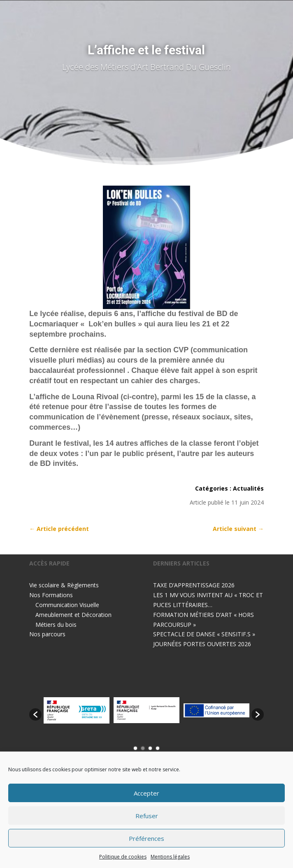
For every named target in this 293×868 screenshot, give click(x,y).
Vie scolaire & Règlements (64, 585)
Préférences (146, 838)
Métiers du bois (56, 625)
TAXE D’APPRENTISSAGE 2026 (194, 585)
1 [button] (135, 748)
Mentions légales (170, 857)
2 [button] (143, 748)
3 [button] (150, 748)
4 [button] (158, 748)
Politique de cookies (123, 857)
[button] (35, 714)
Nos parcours (47, 634)
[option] (77, 710)
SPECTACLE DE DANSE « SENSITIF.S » (204, 634)
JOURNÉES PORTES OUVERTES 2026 (202, 644)
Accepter (146, 793)
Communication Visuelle (67, 605)
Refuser (147, 816)
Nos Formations (51, 595)
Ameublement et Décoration (73, 615)
